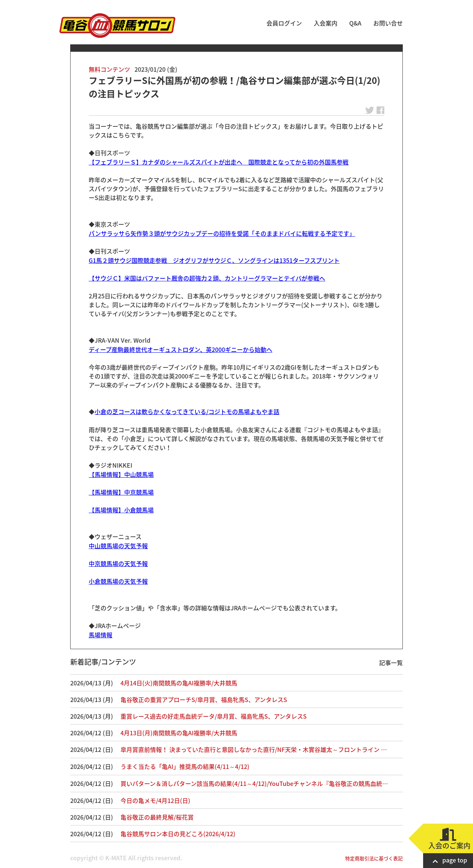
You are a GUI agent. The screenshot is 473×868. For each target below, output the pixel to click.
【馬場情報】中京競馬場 (121, 492)
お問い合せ (388, 23)
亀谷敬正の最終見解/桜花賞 (157, 817)
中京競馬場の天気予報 (118, 563)
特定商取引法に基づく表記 (374, 858)
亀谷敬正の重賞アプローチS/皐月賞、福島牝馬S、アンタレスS (204, 699)
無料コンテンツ (109, 69)
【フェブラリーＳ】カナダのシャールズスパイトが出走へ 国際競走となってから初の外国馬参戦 (219, 162)
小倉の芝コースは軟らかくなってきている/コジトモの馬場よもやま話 (187, 411)
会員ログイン (284, 23)
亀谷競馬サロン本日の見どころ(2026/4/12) (178, 834)
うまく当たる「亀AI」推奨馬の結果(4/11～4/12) (185, 766)
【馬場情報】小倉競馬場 (121, 510)
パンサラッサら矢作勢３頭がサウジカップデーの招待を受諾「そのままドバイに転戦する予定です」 (222, 233)
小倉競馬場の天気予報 (118, 581)
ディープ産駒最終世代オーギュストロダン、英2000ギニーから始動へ (181, 349)
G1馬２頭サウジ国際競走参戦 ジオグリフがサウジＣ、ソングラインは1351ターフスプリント (214, 260)
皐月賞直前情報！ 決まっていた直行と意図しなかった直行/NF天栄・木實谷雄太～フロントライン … (254, 749)
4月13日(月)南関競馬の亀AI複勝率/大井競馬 (179, 733)
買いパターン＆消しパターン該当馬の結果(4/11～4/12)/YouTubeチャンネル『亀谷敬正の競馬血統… (254, 783)
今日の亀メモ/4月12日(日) (155, 800)
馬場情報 (101, 635)
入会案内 (326, 23)
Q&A (355, 23)
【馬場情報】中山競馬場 (121, 474)
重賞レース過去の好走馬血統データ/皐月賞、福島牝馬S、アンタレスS (214, 716)
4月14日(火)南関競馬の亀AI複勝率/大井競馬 (179, 683)
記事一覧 (391, 662)
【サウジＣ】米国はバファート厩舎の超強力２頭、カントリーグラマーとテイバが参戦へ (207, 278)
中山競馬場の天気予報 (118, 546)
